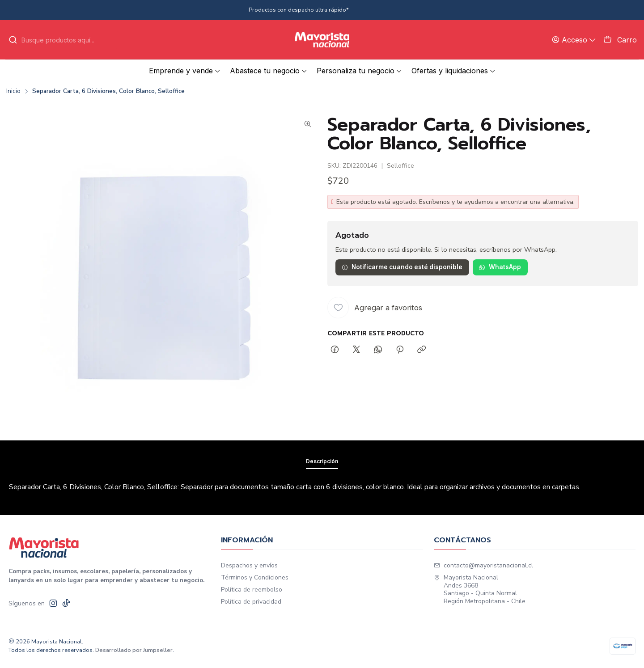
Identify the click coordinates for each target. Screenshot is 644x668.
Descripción (322, 480)
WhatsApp (500, 267)
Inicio (13, 91)
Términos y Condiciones (255, 577)
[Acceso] (574, 40)
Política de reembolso (252, 590)
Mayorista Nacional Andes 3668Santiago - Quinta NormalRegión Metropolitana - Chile (480, 589)
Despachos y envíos (249, 565)
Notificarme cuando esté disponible (402, 267)
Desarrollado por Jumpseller (134, 650)
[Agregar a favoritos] (375, 308)
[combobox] (62, 40)
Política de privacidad (251, 602)
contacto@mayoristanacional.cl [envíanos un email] (483, 565)
